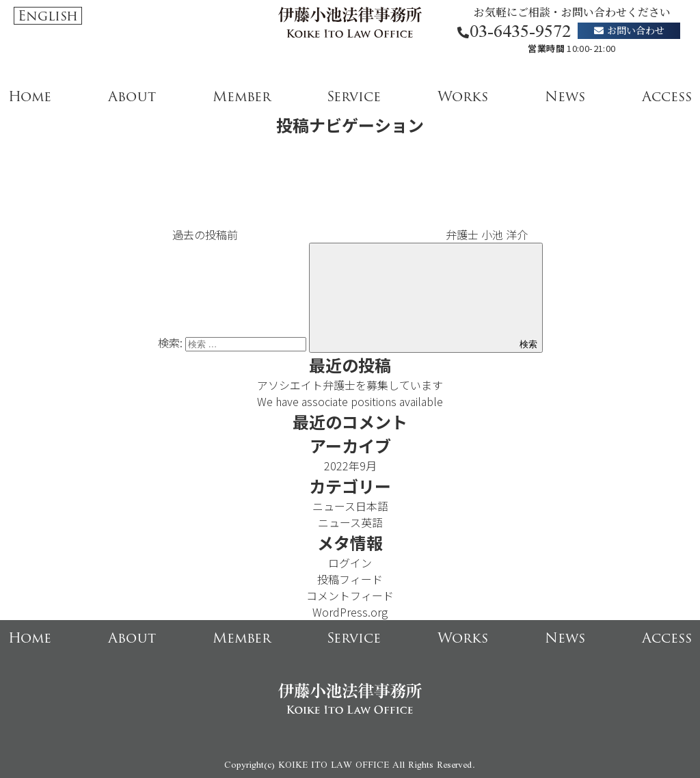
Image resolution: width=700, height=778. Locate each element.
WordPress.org (350, 612)
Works (463, 96)
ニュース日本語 (350, 506)
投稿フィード (350, 579)
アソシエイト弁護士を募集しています (350, 385)
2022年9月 (350, 466)
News (565, 96)
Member (242, 96)
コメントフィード (350, 595)
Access (667, 96)
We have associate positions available (350, 401)
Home (30, 96)
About (132, 96)
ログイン (350, 563)
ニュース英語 (350, 522)
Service (354, 96)
